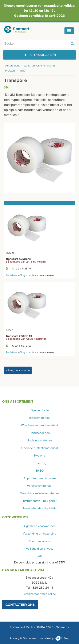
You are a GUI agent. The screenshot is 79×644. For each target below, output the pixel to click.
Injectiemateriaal (39, 418)
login (24, 275)
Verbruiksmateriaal (40, 486)
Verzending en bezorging (39, 534)
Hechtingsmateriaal (40, 440)
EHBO (40, 471)
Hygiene (40, 456)
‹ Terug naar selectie (18, 371)
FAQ (39, 556)
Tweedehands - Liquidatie (39, 508)
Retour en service (39, 541)
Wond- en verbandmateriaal (40, 66)
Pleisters (10, 71)
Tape (22, 71)
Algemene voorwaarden (39, 526)
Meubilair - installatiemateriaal (40, 493)
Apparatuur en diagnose (40, 478)
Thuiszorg (40, 463)
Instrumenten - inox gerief (39, 501)
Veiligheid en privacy (40, 549)
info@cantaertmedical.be (40, 594)
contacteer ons (20, 605)
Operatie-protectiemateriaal (39, 448)
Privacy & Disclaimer (23, 638)
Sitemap (62, 627)
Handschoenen (40, 433)
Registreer (12, 275)
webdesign (54, 638)
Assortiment (12, 66)
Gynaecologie (40, 410)
